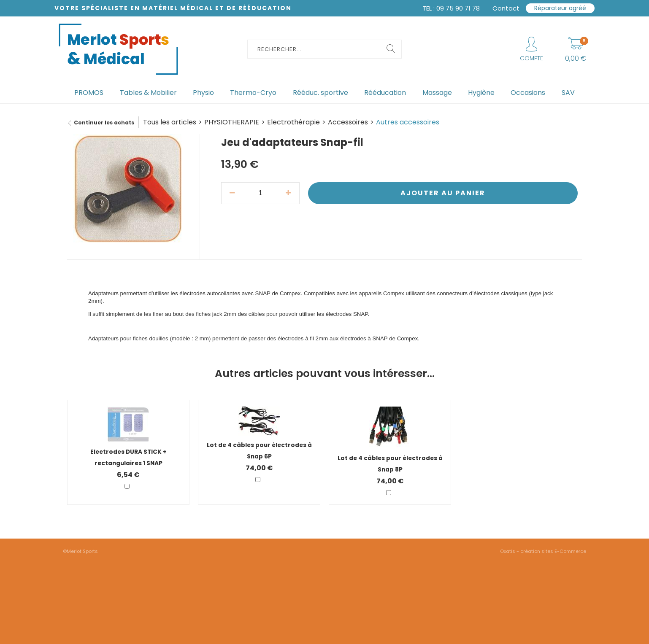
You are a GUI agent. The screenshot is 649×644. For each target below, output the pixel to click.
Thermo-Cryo (253, 93)
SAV (568, 93)
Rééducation (385, 93)
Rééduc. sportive (320, 93)
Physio (203, 93)
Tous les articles (170, 122)
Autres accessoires (408, 122)
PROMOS (89, 93)
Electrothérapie (293, 122)
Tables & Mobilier (148, 93)
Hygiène (481, 93)
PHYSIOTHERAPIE (232, 122)
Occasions (528, 93)
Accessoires (348, 122)
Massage (437, 93)
